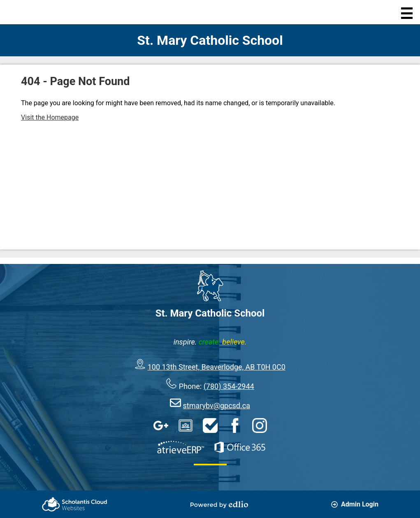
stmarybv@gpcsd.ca (217, 406)
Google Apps (161, 425)
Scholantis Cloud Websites (74, 504)
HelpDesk (210, 425)
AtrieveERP (181, 447)
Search (56, 12)
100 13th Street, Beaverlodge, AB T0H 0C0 (217, 367)
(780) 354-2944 (229, 386)
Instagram (260, 425)
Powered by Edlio (219, 504)
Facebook (235, 425)
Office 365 (240, 447)
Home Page (24, 12)
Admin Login (355, 504)
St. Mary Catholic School (210, 40)
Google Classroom (186, 425)
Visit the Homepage (50, 117)
